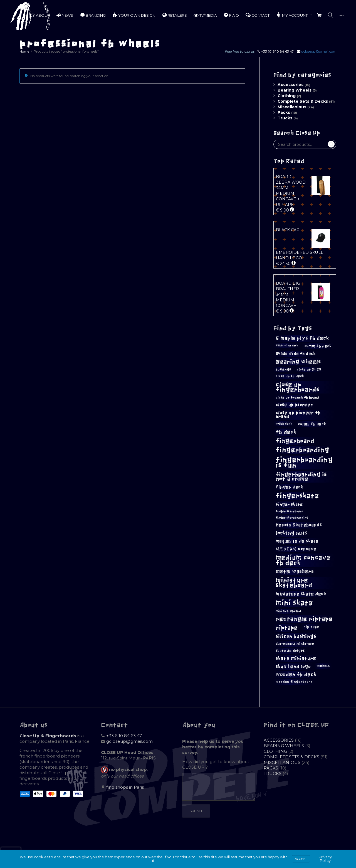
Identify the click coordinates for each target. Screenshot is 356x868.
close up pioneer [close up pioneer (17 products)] (294, 405)
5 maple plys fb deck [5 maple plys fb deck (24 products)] (302, 338)
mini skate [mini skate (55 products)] (294, 603)
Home (24, 51)
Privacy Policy (325, 859)
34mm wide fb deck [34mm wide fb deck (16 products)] (296, 354)
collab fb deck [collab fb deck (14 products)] (312, 424)
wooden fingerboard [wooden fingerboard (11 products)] (294, 682)
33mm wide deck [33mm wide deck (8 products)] (287, 346)
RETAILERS (174, 15)
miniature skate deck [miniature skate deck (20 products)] (301, 594)
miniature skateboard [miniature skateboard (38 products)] (294, 583)
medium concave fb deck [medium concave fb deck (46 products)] (303, 560)
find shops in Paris (125, 787)
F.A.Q (231, 15)
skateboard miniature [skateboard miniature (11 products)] (295, 644)
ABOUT (40, 15)
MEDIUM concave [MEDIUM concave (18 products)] (296, 549)
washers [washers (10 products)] (323, 666)
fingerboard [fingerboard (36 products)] (295, 441)
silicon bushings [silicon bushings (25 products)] (296, 636)
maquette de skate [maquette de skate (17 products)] (297, 541)
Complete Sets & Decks (303, 101)
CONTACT (258, 15)
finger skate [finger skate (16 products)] (289, 504)
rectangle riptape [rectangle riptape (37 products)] (304, 619)
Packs (284, 112)
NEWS (65, 15)
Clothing (287, 96)
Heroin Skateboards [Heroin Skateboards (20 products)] (299, 525)
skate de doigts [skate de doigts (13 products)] (290, 651)
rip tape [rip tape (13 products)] (311, 627)
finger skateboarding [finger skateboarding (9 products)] (292, 518)
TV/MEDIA (205, 15)
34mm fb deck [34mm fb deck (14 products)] (318, 346)
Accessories (291, 85)
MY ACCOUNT (292, 15)
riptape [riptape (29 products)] (287, 628)
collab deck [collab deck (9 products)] (284, 424)
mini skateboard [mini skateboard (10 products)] (288, 611)
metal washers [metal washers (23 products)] (295, 572)
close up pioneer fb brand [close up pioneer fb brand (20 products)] (298, 415)
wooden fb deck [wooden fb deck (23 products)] (296, 675)
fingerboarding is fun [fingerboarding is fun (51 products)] (304, 463)
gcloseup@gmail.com (319, 51)
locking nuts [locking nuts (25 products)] (292, 533)
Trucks (285, 118)
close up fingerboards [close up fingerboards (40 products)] (297, 387)
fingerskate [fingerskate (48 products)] (297, 496)
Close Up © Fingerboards (48, 736)
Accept (301, 859)
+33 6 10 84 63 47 (124, 736)
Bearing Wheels (295, 90)
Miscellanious (292, 107)
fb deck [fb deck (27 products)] (286, 432)
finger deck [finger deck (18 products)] (289, 487)
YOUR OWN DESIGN (134, 15)
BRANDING (93, 15)
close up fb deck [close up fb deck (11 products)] (290, 376)
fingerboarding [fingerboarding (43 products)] (302, 450)
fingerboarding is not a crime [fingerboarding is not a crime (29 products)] (301, 477)
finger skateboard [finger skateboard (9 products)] (290, 511)
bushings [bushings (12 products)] (283, 370)
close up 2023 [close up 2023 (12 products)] (309, 370)
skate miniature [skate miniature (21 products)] (296, 658)
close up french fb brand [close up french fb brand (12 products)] (297, 398)
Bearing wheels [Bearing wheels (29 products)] (298, 362)
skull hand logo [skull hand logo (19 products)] (293, 667)
